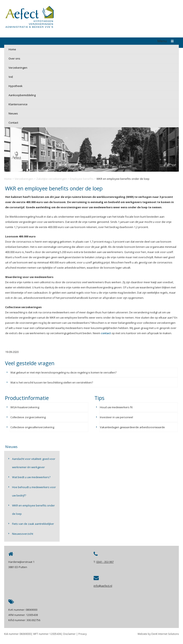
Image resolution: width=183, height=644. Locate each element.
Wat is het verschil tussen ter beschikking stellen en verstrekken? (52, 382)
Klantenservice (18, 104)
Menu (167, 41)
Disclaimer (69, 634)
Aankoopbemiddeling (22, 95)
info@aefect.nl (103, 586)
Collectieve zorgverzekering (28, 417)
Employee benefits (82, 179)
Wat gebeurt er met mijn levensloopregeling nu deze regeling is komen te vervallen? (63, 372)
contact (106, 333)
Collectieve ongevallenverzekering (32, 427)
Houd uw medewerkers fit (116, 407)
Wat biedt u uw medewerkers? (31, 477)
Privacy (83, 634)
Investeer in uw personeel (116, 417)
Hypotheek (16, 86)
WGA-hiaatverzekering (25, 407)
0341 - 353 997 (105, 562)
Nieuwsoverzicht (23, 534)
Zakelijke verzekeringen (52, 179)
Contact (13, 123)
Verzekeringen (18, 68)
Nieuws (13, 113)
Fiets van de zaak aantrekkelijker (33, 524)
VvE (11, 77)
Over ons (14, 58)
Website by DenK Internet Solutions (158, 634)
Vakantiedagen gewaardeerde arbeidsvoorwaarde (132, 427)
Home (12, 49)
